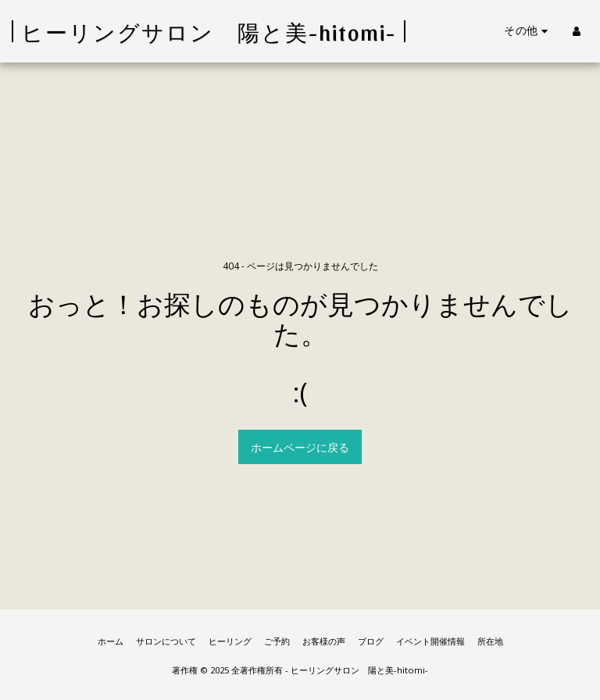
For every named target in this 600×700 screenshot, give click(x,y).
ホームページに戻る (300, 447)
